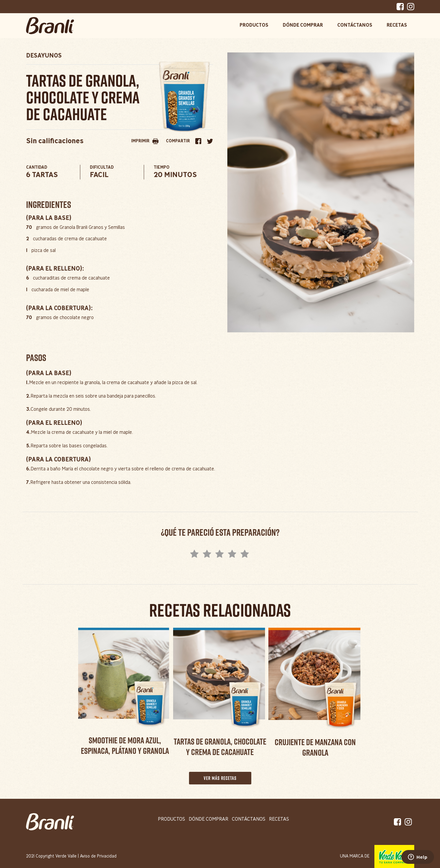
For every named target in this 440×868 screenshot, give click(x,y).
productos (171, 819)
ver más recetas (220, 778)
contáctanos (249, 819)
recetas (279, 819)
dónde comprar (208, 819)
